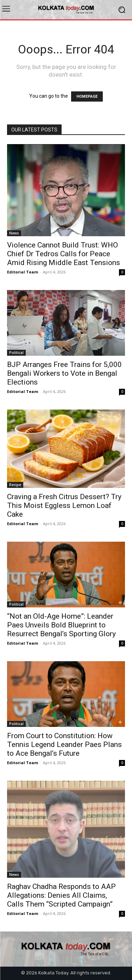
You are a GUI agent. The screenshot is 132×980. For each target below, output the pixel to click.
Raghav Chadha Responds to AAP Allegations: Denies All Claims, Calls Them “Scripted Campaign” (61, 895)
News (14, 233)
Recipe (15, 485)
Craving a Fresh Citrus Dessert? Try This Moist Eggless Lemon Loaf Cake (64, 505)
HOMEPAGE (87, 96)
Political (16, 353)
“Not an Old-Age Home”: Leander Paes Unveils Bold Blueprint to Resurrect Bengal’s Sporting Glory (61, 625)
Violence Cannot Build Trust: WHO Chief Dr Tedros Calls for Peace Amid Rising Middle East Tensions (64, 254)
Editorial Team (23, 272)
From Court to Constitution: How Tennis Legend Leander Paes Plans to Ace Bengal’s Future (64, 744)
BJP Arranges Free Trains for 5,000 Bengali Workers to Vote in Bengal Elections (64, 373)
